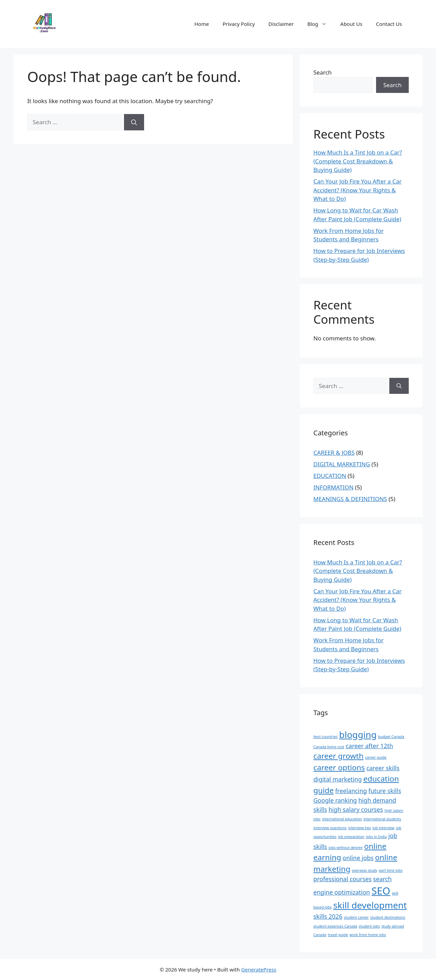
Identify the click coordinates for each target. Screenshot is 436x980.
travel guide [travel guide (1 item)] (338, 935)
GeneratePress (259, 969)
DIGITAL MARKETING (342, 464)
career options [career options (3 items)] (339, 767)
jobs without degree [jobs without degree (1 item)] (345, 848)
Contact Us (389, 24)
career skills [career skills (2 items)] (383, 768)
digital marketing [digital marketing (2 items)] (338, 779)
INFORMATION (333, 487)
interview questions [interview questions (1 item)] (330, 828)
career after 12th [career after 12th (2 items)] (369, 746)
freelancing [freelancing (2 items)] (351, 791)
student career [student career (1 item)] (356, 917)
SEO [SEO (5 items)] (381, 891)
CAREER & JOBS (334, 453)
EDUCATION (330, 476)
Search (323, 72)
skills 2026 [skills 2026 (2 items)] (328, 916)
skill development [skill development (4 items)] (370, 905)
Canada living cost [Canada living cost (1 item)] (329, 747)
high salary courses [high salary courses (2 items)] (356, 809)
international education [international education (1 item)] (342, 819)
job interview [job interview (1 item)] (384, 828)
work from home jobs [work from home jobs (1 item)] (368, 935)
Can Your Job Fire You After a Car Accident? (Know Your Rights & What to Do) (357, 190)
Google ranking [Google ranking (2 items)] (335, 800)
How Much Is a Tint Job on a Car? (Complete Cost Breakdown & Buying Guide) (358, 161)
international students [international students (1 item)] (382, 819)
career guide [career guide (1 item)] (376, 757)
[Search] (134, 122)
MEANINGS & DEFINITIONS (350, 499)
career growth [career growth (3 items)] (338, 756)
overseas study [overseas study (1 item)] (365, 870)
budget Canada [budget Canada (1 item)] (391, 737)
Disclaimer (281, 24)
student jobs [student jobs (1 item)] (369, 926)
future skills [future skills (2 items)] (385, 791)
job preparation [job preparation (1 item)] (351, 837)
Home (202, 24)
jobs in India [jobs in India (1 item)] (376, 837)
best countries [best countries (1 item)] (325, 737)
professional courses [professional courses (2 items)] (342, 879)
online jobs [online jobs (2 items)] (358, 858)
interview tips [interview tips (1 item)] (360, 828)
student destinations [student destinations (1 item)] (388, 917)
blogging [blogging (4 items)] (358, 735)
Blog (320, 24)
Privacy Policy (239, 24)
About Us (351, 24)
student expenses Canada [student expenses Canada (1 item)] (335, 926)
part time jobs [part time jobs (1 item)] (391, 870)
